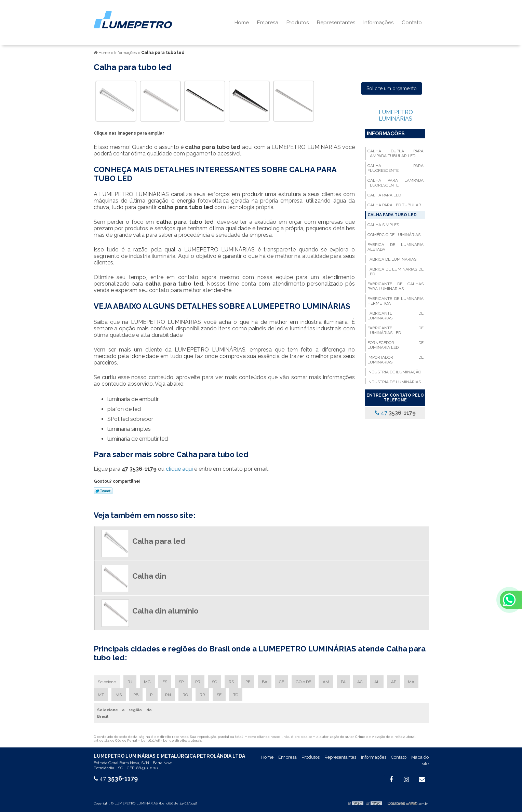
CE (282, 682)
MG (147, 682)
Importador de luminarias (396, 360)
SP (181, 682)
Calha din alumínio (165, 611)
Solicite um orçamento (392, 88)
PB (136, 695)
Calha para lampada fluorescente (396, 183)
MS (119, 695)
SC (215, 682)
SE (219, 695)
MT (101, 695)
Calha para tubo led (392, 215)
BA (265, 682)
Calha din (149, 576)
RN (168, 695)
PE (248, 682)
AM (326, 682)
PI (152, 695)
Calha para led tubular (394, 205)
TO (236, 695)
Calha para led (384, 195)
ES (165, 682)
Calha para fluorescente (396, 168)
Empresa (268, 23)
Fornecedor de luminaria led (396, 345)
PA (343, 682)
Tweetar (103, 491)
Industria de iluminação (394, 372)
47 (395, 413)
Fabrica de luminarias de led (396, 272)
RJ (130, 682)
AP (394, 682)
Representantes (336, 23)
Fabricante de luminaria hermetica (396, 301)
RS (231, 682)
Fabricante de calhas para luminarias (396, 286)
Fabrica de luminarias (392, 259)
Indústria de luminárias (394, 382)
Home (242, 23)
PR (198, 682)
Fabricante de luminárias (396, 316)
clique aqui (179, 469)
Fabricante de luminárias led (396, 330)
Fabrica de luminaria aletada (396, 247)
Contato (412, 23)
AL (377, 682)
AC (360, 682)
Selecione (107, 682)
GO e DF (303, 682)
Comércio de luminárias (394, 235)
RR (202, 695)
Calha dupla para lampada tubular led (396, 153)
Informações (378, 23)
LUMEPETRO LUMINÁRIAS (396, 115)
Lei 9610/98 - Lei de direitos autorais (171, 740)
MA (411, 682)
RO (185, 695)
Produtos (298, 23)
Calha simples (383, 225)
